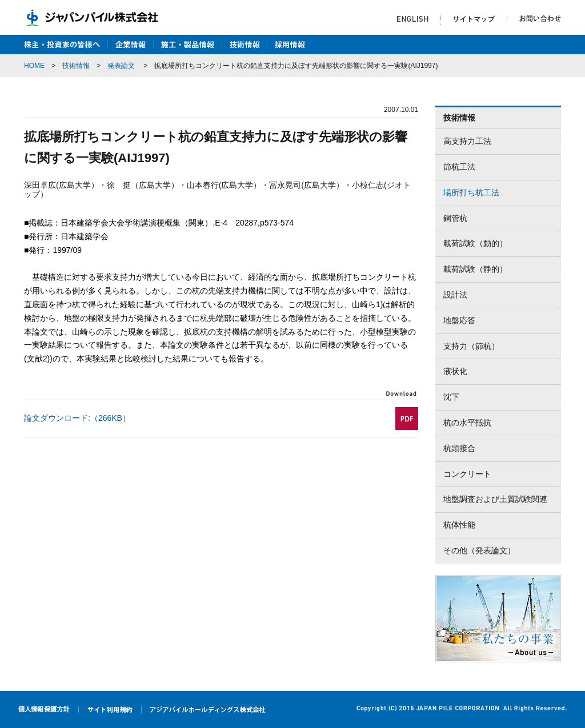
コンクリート (467, 474)
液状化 (455, 371)
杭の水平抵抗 (467, 423)
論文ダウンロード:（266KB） (77, 418)
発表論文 (121, 66)
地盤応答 (459, 320)
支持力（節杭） (471, 346)
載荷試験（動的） (475, 243)
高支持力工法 (467, 141)
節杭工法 (459, 167)
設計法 (455, 295)
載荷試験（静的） (475, 269)
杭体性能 (459, 525)
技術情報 (76, 66)
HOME (34, 66)
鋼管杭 (455, 218)
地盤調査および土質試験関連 (495, 499)
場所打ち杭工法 (471, 192)
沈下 (451, 397)
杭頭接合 (459, 448)
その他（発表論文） (479, 550)
